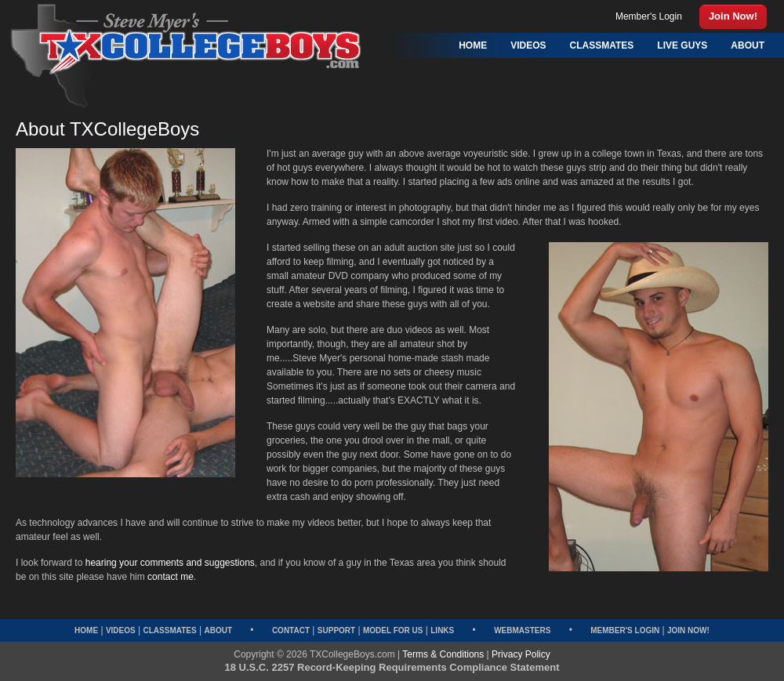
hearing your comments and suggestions (170, 563)
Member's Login (625, 630)
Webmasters (522, 630)
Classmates (169, 630)
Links (442, 630)
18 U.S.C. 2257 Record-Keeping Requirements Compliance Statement (392, 667)
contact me (171, 577)
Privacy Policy (521, 654)
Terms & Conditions (443, 654)
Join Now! (688, 630)
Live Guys (682, 45)
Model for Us (393, 630)
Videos (121, 630)
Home (86, 630)
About (218, 630)
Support (336, 630)
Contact (291, 630)
